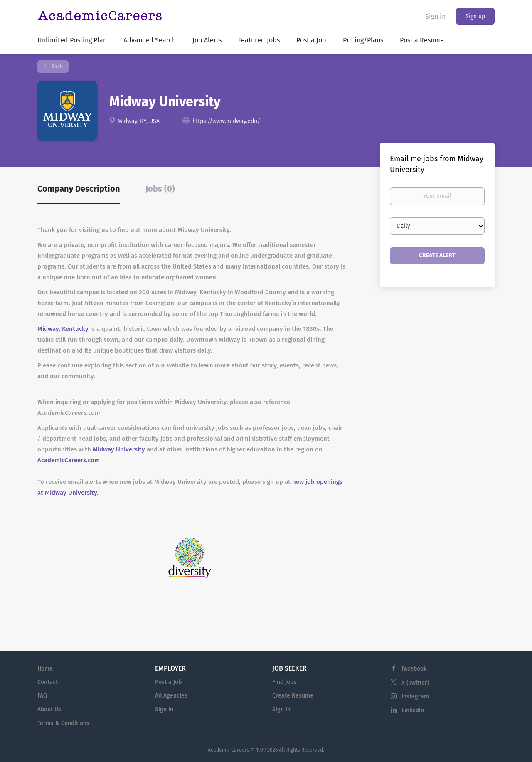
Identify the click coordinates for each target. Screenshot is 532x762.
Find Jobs (284, 682)
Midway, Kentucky (64, 329)
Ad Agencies (171, 696)
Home (45, 669)
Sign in (435, 16)
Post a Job (168, 682)
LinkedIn (413, 710)
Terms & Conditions (63, 723)
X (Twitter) (415, 683)
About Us (49, 709)
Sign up (475, 16)
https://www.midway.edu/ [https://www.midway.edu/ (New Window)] (226, 121)
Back (56, 67)
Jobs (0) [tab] (160, 189)
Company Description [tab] (79, 189)
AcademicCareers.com (69, 460)
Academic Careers (229, 750)
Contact (48, 682)
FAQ (42, 696)
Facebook (414, 669)
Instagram (415, 697)
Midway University (119, 449)
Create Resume (293, 696)
